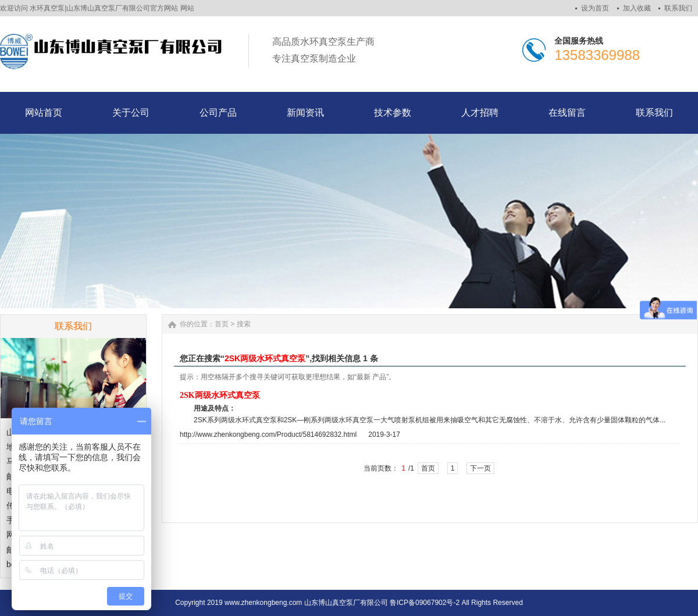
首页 (222, 324)
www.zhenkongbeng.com (263, 603)
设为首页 (595, 8)
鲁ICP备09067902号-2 (425, 603)
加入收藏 (637, 8)
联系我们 (678, 8)
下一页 (480, 468)
